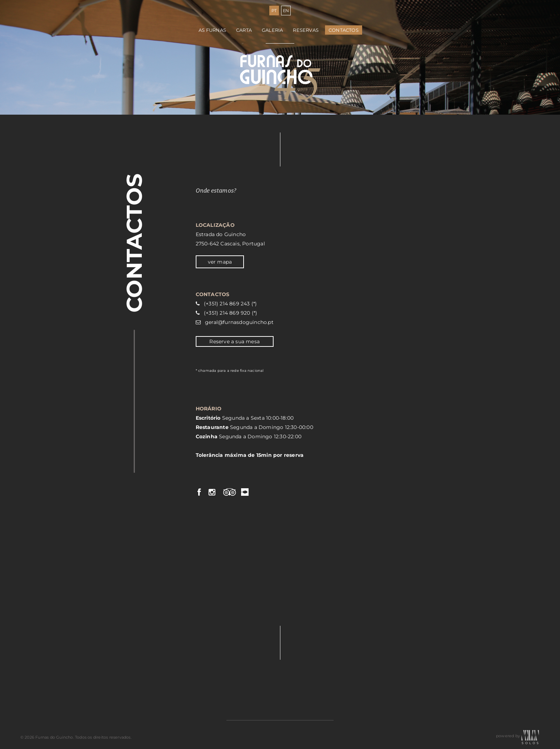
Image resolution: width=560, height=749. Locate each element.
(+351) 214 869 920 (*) (231, 313)
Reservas (306, 30)
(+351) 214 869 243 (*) (230, 304)
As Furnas (212, 30)
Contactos (344, 30)
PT (274, 11)
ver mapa (220, 262)
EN (286, 11)
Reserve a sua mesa (234, 341)
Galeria (272, 30)
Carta (244, 30)
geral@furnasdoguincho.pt (239, 322)
